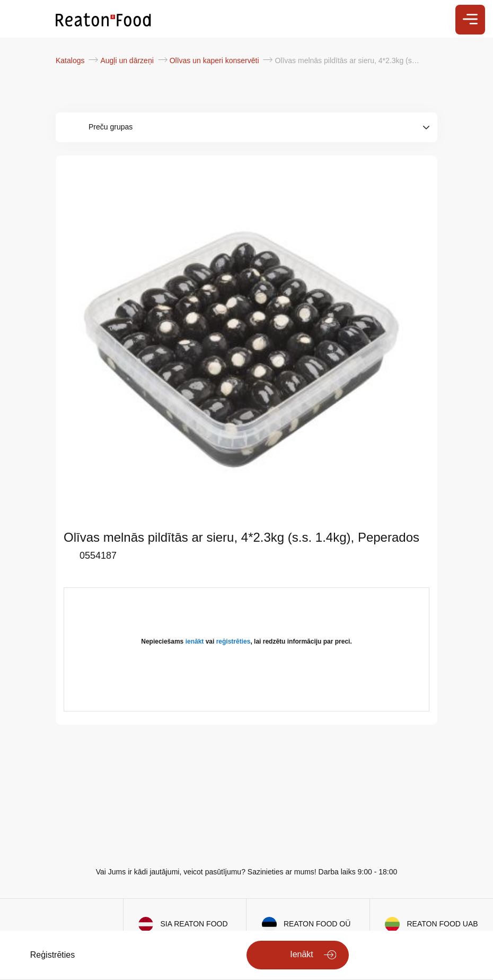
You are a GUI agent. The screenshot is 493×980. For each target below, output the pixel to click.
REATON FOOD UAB (443, 924)
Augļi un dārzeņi (128, 60)
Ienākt (302, 954)
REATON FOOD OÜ (317, 924)
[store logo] (103, 19)
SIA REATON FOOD (194, 924)
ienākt (195, 641)
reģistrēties (234, 641)
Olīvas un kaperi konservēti (215, 60)
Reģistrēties (52, 955)
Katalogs (71, 60)
